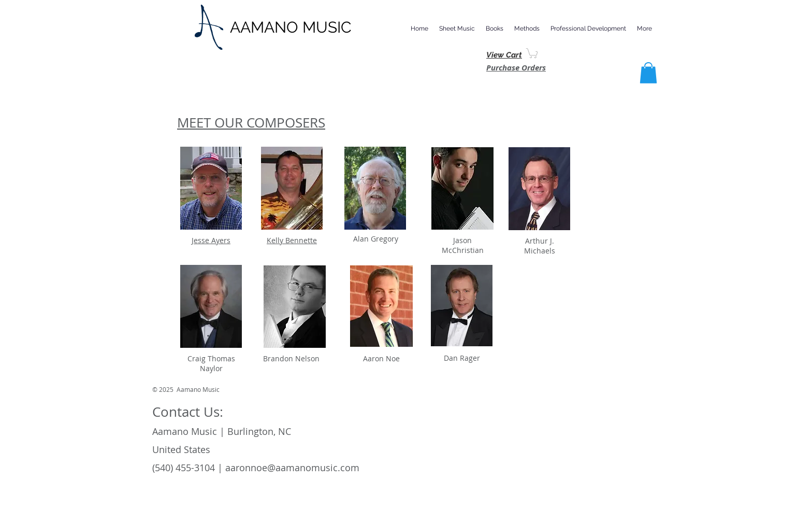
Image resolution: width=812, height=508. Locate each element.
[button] (457, 29)
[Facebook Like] (595, 393)
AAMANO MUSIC (291, 27)
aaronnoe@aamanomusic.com (292, 468)
